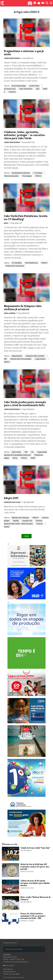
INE (5, 359)
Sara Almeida (10, 313)
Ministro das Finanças (20, 518)
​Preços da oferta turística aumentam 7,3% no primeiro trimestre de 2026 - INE (33, 916)
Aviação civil (27, 521)
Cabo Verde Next (26, 89)
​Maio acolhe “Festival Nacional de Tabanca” (35, 898)
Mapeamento (17, 356)
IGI (32, 452)
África (15, 458)
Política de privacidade (11, 974)
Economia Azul (10, 89)
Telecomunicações (11, 176)
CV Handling (17, 263)
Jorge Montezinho (12, 58)
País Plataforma (31, 263)
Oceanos (12, 92)
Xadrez (7, 527)
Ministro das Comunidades (21, 359)
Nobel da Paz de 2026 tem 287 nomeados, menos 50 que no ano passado (35, 867)
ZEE (37, 89)
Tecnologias (27, 176)
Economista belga (19, 86)
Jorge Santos (40, 359)
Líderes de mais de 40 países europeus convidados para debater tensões (35, 883)
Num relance (9, 966)
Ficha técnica (8, 969)
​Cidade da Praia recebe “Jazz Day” (35, 848)
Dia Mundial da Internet (21, 173)
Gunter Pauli (34, 86)
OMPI (33, 458)
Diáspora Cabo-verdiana (35, 356)
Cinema (39, 524)
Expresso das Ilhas (12, 502)
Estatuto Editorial (9, 972)
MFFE (6, 223)
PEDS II (38, 176)
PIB (26, 452)
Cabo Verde (16, 452)
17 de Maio (38, 173)
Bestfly (16, 521)
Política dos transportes (15, 266)
